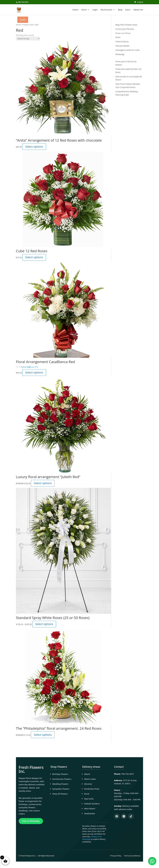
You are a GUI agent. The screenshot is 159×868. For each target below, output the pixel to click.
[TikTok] (131, 816)
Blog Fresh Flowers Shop (126, 25)
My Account (106, 10)
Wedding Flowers (60, 784)
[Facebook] (117, 816)
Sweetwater (90, 813)
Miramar (88, 784)
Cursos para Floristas (125, 29)
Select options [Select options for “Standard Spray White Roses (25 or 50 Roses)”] (44, 624)
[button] (152, 861)
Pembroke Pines (92, 789)
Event (118, 37)
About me (138, 10)
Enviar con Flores (123, 33)
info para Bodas (122, 46)
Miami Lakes (90, 779)
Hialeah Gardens (92, 804)
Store (84, 10)
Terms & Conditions (132, 856)
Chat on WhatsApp (31, 821)
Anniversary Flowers (62, 779)
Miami (87, 774)
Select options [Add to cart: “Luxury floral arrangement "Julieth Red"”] (43, 483)
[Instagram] (124, 816)
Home (75, 10)
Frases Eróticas (122, 42)
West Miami (90, 809)
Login (95, 10)
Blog (120, 10)
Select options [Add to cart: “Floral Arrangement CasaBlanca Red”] (34, 372)
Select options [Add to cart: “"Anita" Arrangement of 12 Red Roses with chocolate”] (34, 147)
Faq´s (128, 10)
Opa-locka (89, 799)
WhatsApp (120, 54)
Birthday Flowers (60, 774)
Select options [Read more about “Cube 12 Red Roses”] (34, 257)
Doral (87, 794)
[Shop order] (28, 39)
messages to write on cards (127, 50)
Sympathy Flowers (61, 789)
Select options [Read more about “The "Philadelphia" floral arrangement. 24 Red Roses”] (43, 735)
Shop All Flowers (60, 794)
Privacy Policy (116, 856)
